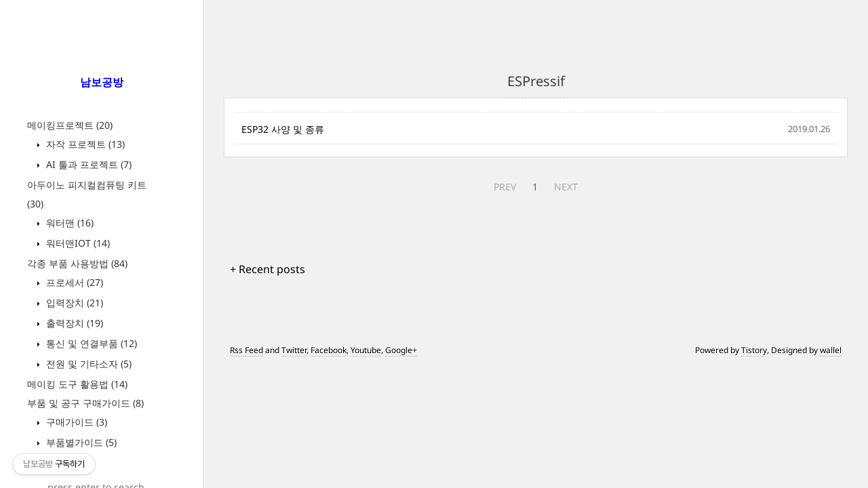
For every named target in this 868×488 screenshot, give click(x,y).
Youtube (366, 350)
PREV (505, 187)
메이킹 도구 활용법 (77, 384)
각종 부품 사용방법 (77, 263)
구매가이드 (75, 422)
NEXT (566, 187)
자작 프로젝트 (84, 144)
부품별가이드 (80, 442)
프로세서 (73, 282)
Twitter (294, 350)
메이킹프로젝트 (70, 125)
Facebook (329, 350)
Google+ (401, 350)
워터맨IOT (77, 243)
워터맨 (68, 223)
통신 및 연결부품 (90, 343)
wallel (831, 350)
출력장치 (73, 323)
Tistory (754, 350)
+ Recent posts (268, 269)
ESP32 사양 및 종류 (283, 129)
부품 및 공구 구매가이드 (85, 403)
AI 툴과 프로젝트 (87, 164)
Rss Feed (246, 350)
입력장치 (73, 303)
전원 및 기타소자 (87, 364)
